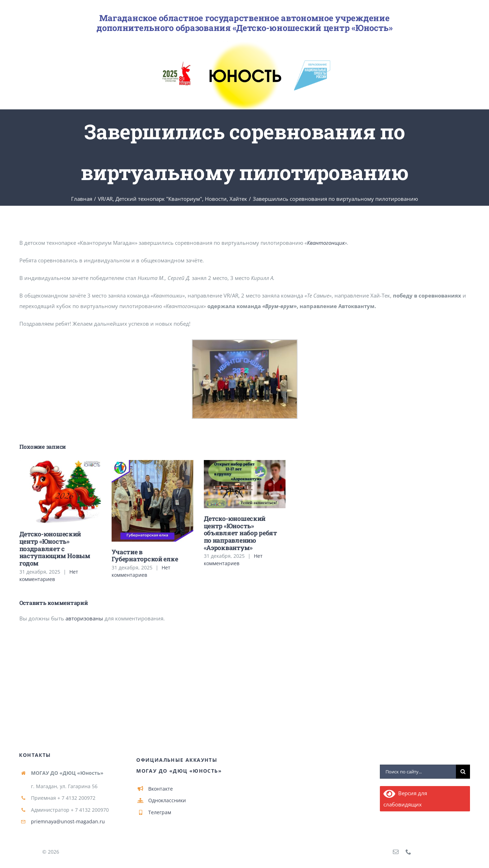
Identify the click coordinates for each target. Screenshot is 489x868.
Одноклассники (167, 800)
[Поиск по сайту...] (418, 772)
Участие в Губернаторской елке (145, 556)
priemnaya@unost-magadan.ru (68, 821)
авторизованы (84, 618)
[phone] (408, 852)
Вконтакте (161, 789)
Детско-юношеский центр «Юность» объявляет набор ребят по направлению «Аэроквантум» (240, 533)
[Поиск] (463, 772)
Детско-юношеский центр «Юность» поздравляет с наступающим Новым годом (55, 548)
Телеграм (160, 812)
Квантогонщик (326, 243)
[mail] (396, 852)
